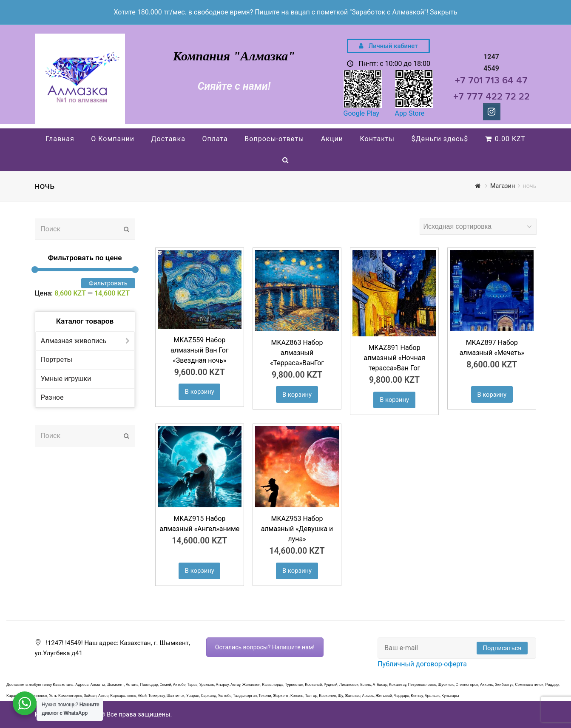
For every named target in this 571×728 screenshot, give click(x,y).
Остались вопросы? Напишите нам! (265, 647)
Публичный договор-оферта (422, 664)
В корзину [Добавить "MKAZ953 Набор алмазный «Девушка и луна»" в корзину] (297, 571)
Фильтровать (108, 283)
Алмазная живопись (74, 341)
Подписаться (502, 648)
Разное (52, 397)
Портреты (57, 360)
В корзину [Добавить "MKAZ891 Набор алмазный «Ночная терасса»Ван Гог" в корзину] (394, 400)
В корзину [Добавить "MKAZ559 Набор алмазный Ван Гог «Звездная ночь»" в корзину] (200, 392)
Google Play (362, 113)
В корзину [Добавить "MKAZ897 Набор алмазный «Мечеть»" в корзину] (492, 395)
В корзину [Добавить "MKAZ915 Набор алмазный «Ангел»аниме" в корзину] (200, 571)
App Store (410, 113)
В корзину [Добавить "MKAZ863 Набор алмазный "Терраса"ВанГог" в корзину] (297, 395)
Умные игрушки (66, 379)
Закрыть (444, 12)
